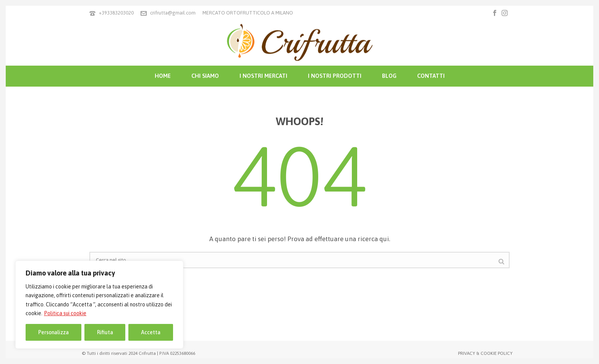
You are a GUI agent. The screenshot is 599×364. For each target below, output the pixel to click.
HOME (163, 76)
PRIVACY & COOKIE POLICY (485, 353)
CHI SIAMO (205, 76)
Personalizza (53, 332)
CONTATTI (431, 76)
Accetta (151, 332)
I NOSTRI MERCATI (263, 76)
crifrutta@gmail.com (173, 13)
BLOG (389, 76)
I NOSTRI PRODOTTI (335, 76)
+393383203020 (116, 13)
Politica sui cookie (65, 313)
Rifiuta (105, 332)
